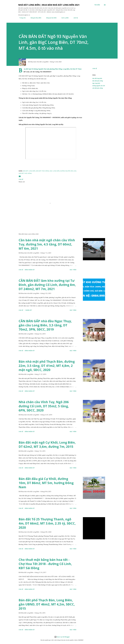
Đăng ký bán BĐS (50, 18)
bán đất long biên (97, 78)
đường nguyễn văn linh (99, 86)
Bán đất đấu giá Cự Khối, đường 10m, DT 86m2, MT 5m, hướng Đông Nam (46, 483)
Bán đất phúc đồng (98, 81)
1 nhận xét (28, 310)
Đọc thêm (73, 270)
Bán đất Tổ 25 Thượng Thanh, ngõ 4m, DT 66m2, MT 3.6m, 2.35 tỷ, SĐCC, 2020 (47, 523)
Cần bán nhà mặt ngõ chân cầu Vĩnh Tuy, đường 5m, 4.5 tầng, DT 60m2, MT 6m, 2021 (47, 244)
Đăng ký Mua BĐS (35, 18)
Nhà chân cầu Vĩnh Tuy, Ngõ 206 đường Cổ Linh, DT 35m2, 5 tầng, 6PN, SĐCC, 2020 (44, 406)
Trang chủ (21, 18)
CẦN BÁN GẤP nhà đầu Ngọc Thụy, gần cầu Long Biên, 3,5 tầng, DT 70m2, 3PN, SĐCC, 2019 (45, 325)
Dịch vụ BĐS (64, 18)
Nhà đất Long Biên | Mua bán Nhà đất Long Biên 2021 (49, 5)
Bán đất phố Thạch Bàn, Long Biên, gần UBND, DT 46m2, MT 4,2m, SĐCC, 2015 (47, 604)
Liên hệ (75, 18)
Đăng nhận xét (30, 270)
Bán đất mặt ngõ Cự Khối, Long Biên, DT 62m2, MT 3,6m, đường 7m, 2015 (47, 445)
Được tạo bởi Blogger (62, 637)
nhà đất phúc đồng (98, 88)
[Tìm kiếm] (97, 5)
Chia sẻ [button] (95, 68)
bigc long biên (96, 83)
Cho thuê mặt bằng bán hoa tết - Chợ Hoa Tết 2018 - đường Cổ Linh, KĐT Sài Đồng (45, 564)
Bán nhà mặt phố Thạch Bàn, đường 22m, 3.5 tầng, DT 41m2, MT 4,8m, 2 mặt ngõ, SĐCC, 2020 (47, 366)
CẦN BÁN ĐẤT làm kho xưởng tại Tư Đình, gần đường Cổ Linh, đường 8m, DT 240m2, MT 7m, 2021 (47, 285)
